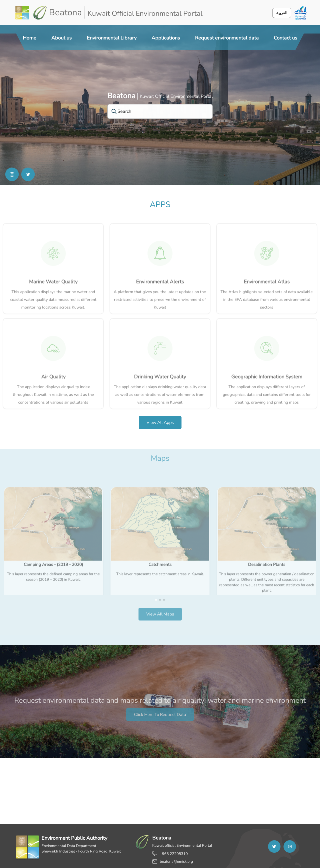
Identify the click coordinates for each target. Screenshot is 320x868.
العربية (282, 13)
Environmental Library (112, 38)
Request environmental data (227, 38)
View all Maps (160, 608)
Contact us (285, 38)
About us (61, 38)
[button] (156, 594)
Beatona (121, 96)
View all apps (160, 422)
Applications (166, 38)
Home (29, 38)
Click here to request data (160, 720)
